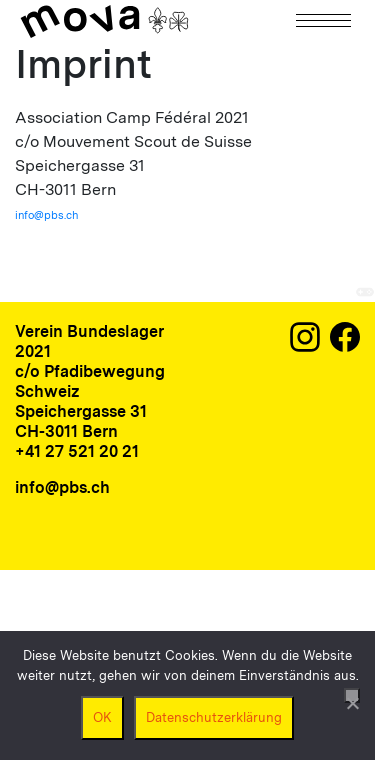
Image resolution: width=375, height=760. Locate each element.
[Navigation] (325, 20)
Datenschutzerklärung (214, 717)
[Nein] (352, 695)
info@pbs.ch (46, 215)
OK (102, 717)
